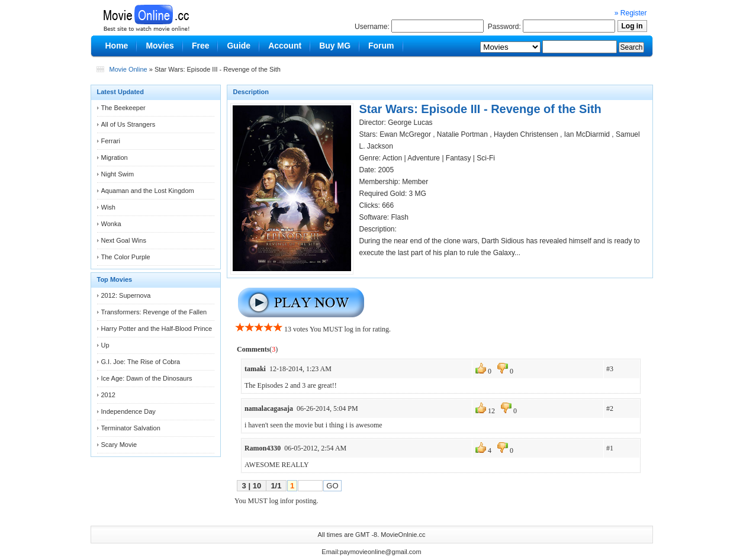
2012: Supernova (126, 295)
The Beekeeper (123, 108)
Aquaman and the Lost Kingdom (148, 191)
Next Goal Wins (124, 240)
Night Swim (118, 174)
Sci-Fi (486, 158)
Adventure (424, 158)
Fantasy (459, 158)
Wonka (111, 224)
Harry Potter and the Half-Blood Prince (157, 329)
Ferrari (111, 141)
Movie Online (128, 69)
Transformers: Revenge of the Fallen (154, 312)
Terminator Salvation (131, 428)
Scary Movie (119, 445)
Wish (108, 207)
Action (392, 158)
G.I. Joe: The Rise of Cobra (141, 362)
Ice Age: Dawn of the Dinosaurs (147, 378)
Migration (115, 157)
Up (105, 345)
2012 (108, 395)
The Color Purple (126, 257)
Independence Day (128, 411)
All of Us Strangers (128, 124)
